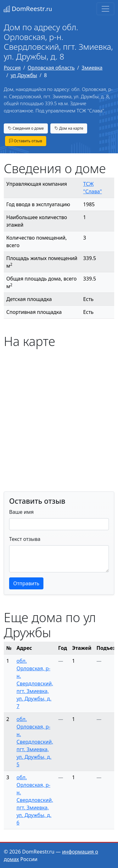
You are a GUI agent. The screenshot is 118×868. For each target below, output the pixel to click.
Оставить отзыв (26, 141)
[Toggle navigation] (105, 9)
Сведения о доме (26, 128)
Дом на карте (69, 128)
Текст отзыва (25, 539)
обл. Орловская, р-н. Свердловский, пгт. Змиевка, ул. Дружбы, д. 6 (35, 800)
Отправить (26, 583)
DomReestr (28, 9)
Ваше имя (21, 512)
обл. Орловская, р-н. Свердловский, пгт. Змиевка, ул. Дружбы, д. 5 (35, 742)
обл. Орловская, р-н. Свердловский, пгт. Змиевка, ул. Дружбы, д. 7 (35, 684)
